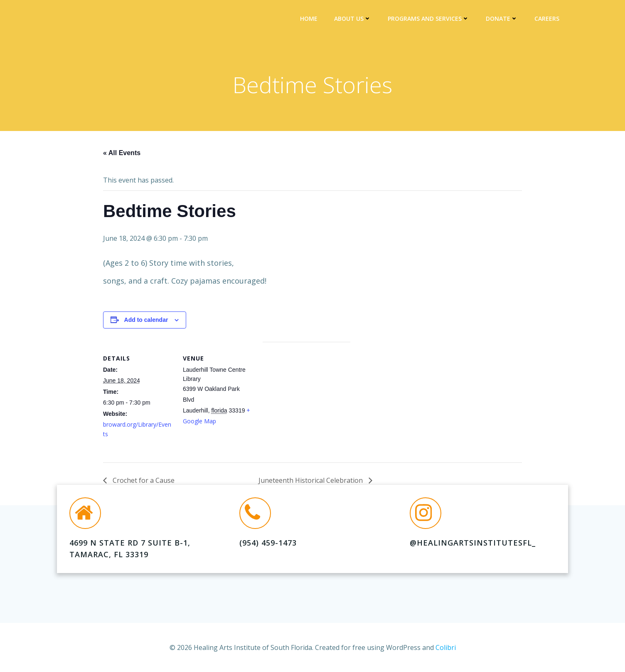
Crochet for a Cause (143, 482)
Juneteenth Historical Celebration (311, 482)
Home (310, 19)
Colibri (446, 647)
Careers (548, 19)
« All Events (122, 154)
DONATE (503, 19)
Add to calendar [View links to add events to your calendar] (146, 321)
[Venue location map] (306, 400)
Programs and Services (429, 19)
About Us (353, 19)
